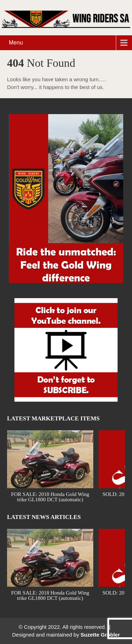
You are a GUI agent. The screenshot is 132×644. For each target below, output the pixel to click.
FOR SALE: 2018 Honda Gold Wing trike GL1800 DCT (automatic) (50, 497)
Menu (16, 43)
